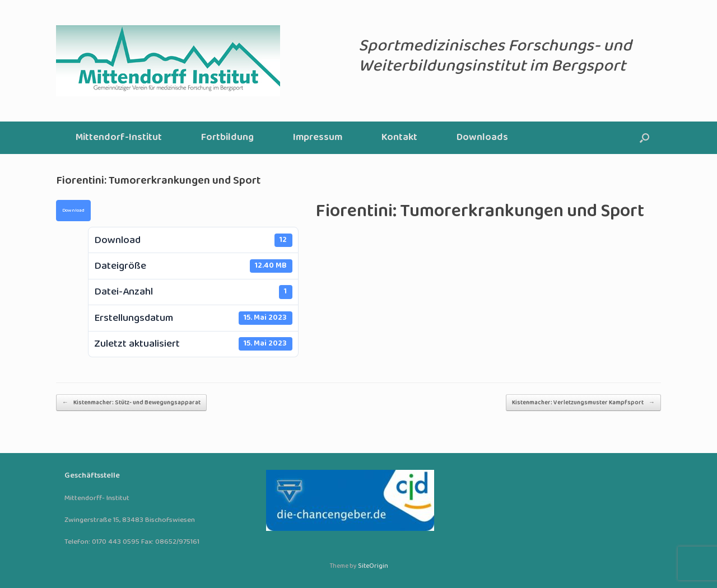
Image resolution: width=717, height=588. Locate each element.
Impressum (318, 137)
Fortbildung (227, 137)
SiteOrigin (373, 566)
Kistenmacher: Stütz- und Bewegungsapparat (131, 403)
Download (73, 211)
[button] (644, 138)
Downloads (482, 137)
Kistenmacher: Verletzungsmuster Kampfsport (583, 403)
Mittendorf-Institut (119, 137)
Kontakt (399, 137)
